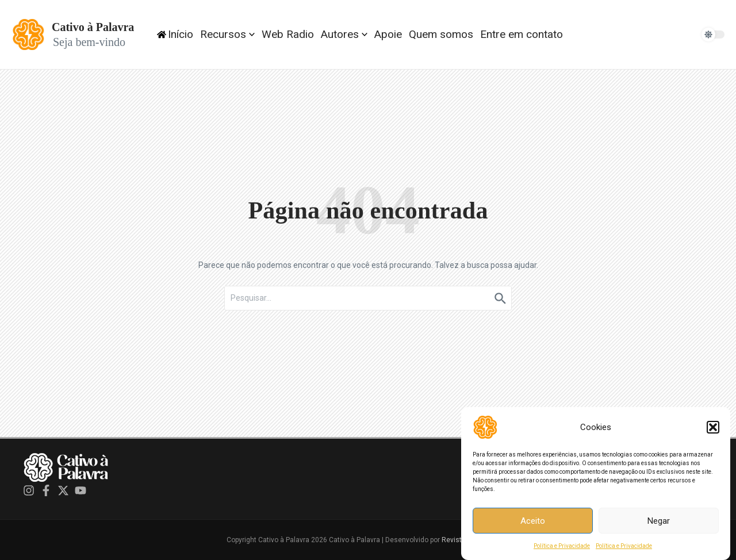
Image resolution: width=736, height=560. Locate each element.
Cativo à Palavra (93, 27)
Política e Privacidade (562, 548)
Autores (344, 34)
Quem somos (441, 34)
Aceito (533, 523)
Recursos (227, 34)
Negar (659, 523)
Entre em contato (522, 34)
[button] (713, 429)
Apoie (388, 34)
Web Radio (288, 34)
